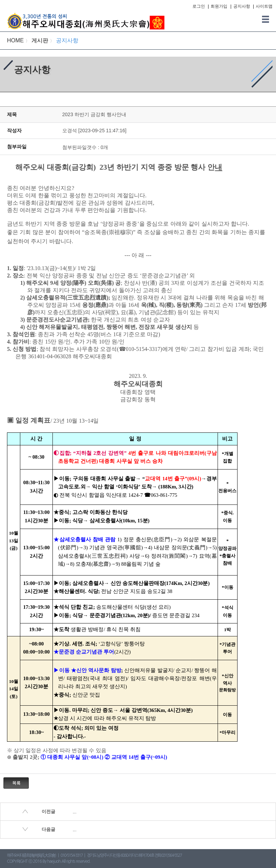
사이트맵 (264, 6)
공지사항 (242, 6)
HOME (15, 40)
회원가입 (219, 6)
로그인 (199, 6)
